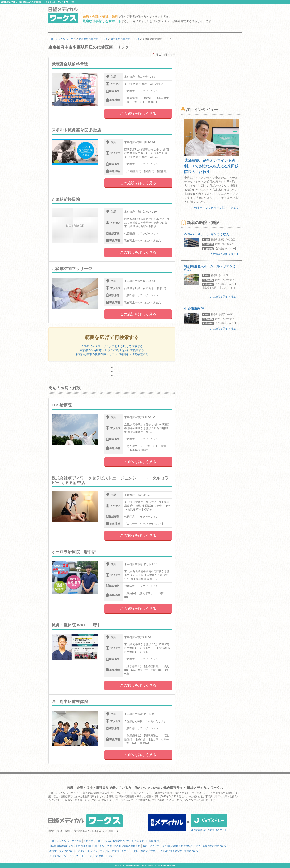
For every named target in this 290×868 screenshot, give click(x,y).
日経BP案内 (153, 841)
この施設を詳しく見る (138, 114)
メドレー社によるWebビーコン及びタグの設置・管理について (165, 851)
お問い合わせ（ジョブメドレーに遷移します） (104, 851)
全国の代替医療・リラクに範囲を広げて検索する (112, 346)
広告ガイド (138, 841)
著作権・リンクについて (63, 851)
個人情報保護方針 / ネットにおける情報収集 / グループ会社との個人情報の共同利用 (95, 846)
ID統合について (151, 846)
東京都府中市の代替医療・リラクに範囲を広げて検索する (112, 354)
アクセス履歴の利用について (211, 846)
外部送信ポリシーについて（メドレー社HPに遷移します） (81, 856)
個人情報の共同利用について (177, 846)
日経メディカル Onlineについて (113, 841)
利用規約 (88, 841)
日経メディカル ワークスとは (65, 841)
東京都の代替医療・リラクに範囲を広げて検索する (112, 350)
